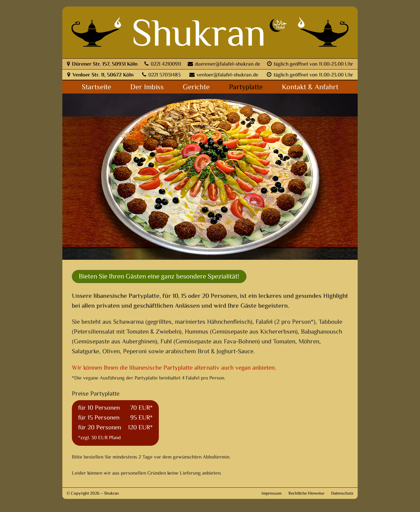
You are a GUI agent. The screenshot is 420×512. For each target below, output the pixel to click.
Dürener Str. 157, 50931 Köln (102, 64)
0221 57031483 (161, 75)
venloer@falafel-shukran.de (224, 75)
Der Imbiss (147, 88)
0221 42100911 (163, 64)
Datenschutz (342, 494)
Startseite (96, 88)
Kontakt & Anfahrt (310, 88)
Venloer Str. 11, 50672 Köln (100, 75)
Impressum (272, 494)
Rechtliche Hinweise (306, 494)
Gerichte (196, 88)
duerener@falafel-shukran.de (224, 64)
